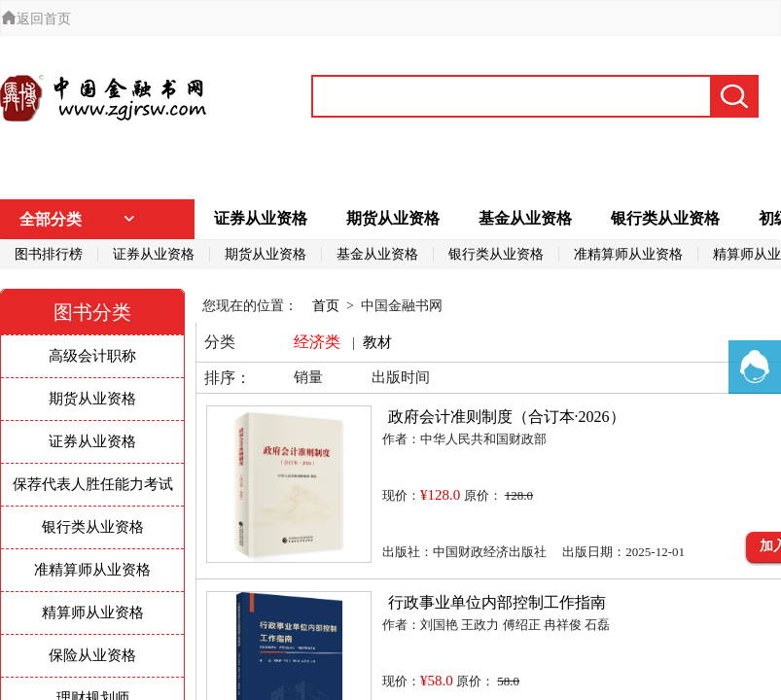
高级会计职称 (92, 356)
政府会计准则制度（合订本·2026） (507, 417)
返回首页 (36, 19)
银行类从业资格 (665, 218)
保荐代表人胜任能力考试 (93, 484)
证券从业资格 (261, 218)
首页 (326, 306)
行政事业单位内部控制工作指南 (497, 602)
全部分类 (78, 219)
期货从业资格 (393, 218)
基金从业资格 (525, 218)
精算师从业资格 (93, 612)
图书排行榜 (49, 254)
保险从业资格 (92, 655)
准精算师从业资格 (628, 254)
